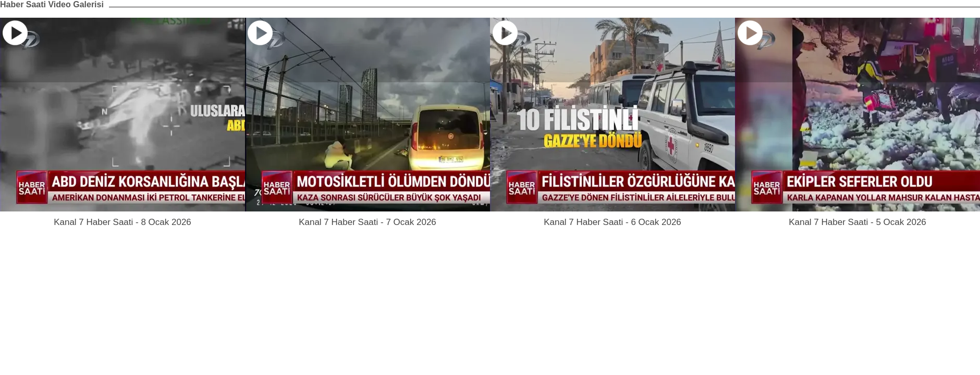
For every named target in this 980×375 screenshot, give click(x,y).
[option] (123, 123)
